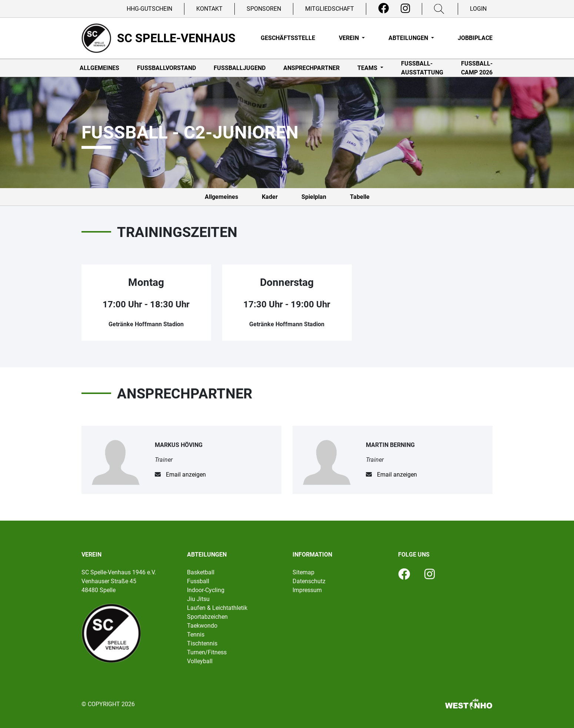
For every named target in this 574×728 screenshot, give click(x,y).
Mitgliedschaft (330, 9)
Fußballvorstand (166, 68)
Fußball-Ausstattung (422, 68)
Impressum (307, 590)
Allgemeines (99, 68)
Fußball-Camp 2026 (477, 68)
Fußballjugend (240, 68)
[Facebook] (383, 9)
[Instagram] (405, 9)
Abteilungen (409, 38)
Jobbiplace (475, 38)
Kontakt (209, 9)
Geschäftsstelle (288, 38)
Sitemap (303, 572)
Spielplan (314, 197)
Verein (350, 38)
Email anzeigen (186, 475)
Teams (368, 68)
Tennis (196, 635)
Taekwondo (202, 626)
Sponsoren (264, 9)
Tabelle (360, 197)
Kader (270, 197)
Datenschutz (309, 581)
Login (478, 9)
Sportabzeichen (207, 617)
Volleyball (200, 661)
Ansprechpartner (311, 68)
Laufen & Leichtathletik (217, 608)
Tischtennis (202, 643)
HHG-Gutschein (149, 9)
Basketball (201, 572)
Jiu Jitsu (198, 599)
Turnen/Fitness (207, 652)
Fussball (198, 581)
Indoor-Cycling (206, 590)
